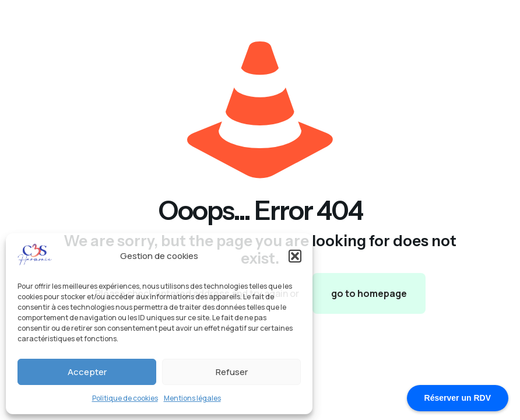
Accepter (87, 372)
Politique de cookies (125, 398)
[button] (295, 256)
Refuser (232, 372)
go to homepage (369, 293)
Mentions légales (192, 398)
